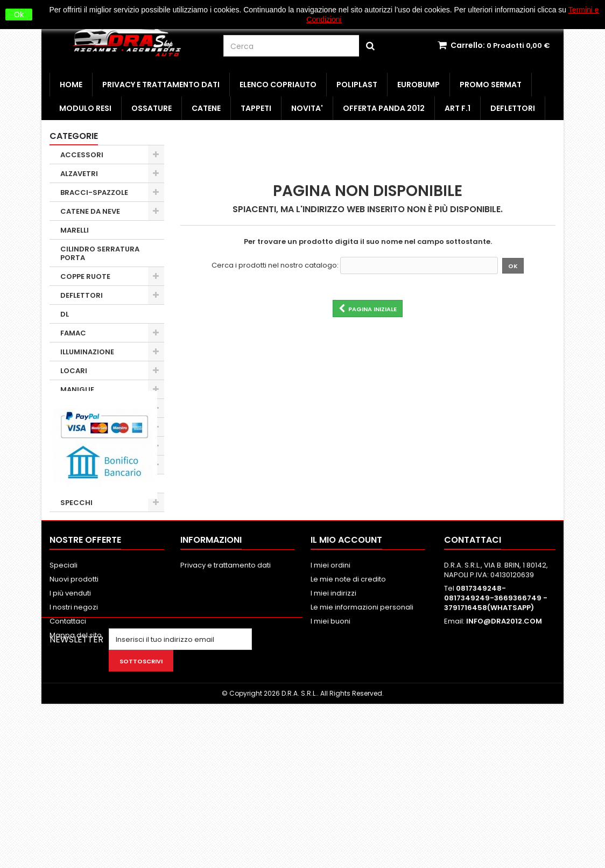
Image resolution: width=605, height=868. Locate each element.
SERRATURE (81, 484)
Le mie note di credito (348, 711)
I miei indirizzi (333, 725)
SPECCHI (76, 503)
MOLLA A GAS (84, 408)
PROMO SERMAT (491, 85)
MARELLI (75, 230)
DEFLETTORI (513, 108)
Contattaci (68, 753)
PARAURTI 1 (80, 465)
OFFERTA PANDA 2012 (384, 108)
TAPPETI (256, 108)
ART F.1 (458, 108)
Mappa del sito (76, 767)
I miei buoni (330, 753)
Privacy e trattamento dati (161, 85)
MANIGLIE (77, 390)
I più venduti (70, 725)
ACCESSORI (82, 155)
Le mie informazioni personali (362, 739)
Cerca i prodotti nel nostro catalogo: (275, 265)
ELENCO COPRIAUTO (278, 85)
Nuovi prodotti (74, 711)
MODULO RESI (85, 108)
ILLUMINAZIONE (87, 352)
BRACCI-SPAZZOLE (94, 192)
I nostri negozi (74, 739)
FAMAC (73, 333)
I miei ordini (330, 697)
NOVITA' (307, 108)
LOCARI (74, 371)
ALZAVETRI (79, 174)
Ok (19, 15)
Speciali (64, 697)
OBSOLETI (78, 446)
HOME (71, 85)
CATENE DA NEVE (90, 211)
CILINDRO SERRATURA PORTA (100, 253)
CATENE (206, 108)
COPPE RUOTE (85, 276)
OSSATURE (152, 108)
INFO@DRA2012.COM (504, 753)
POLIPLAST (357, 85)
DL (65, 314)
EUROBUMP (418, 85)
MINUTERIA (80, 427)
